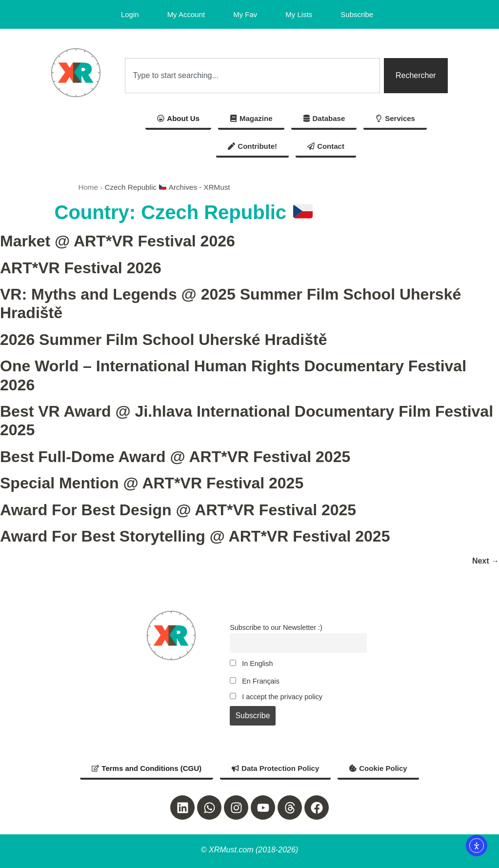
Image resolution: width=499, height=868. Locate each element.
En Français (255, 681)
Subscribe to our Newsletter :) (276, 627)
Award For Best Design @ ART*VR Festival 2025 (178, 510)
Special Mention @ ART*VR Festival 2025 (152, 483)
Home (88, 187)
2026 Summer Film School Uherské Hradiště (163, 340)
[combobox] (252, 76)
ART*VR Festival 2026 (81, 268)
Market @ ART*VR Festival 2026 (118, 241)
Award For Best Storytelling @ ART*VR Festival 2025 (195, 536)
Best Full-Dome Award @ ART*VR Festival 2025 (175, 457)
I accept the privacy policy (276, 697)
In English (251, 664)
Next (486, 561)
